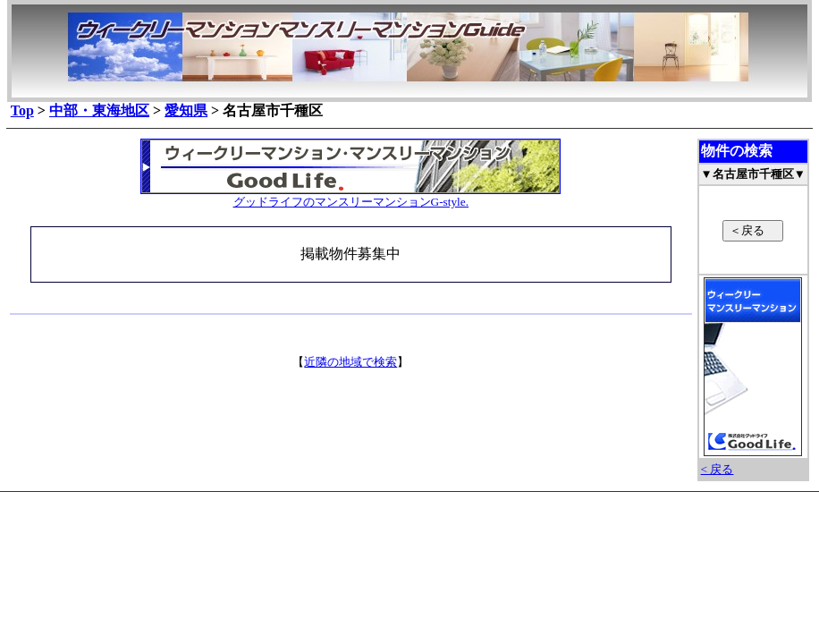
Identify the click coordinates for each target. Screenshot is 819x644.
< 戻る (718, 469)
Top (22, 110)
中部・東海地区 (99, 110)
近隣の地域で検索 (350, 362)
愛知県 (186, 110)
